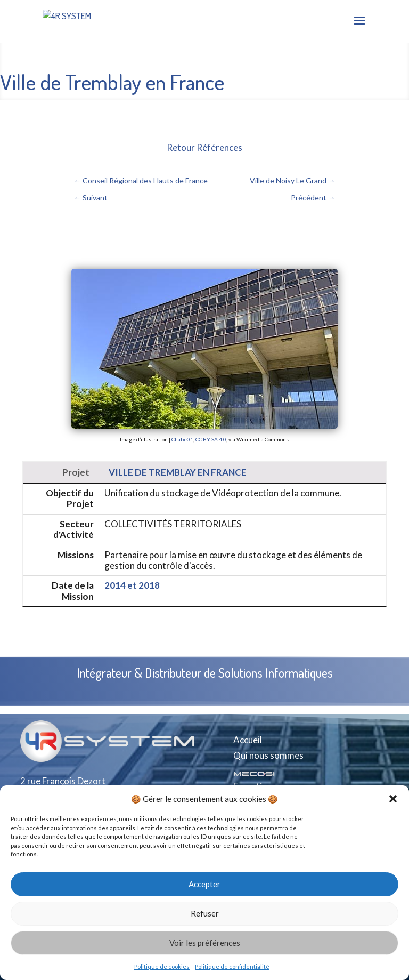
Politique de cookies (162, 966)
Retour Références (204, 147)
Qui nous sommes (268, 755)
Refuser (205, 913)
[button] (393, 799)
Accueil (248, 740)
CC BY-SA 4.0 (211, 439)
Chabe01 (182, 439)
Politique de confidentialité (232, 966)
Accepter (204, 884)
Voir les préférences (205, 943)
